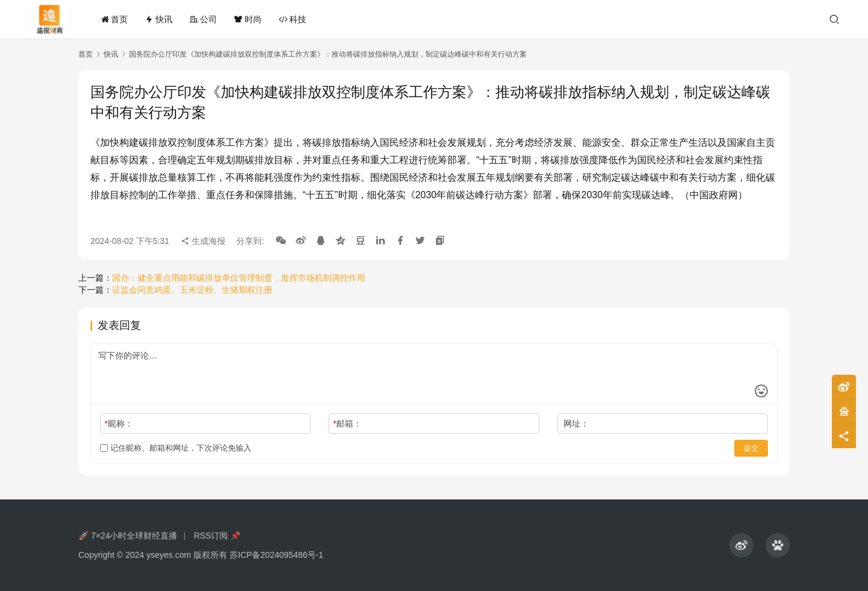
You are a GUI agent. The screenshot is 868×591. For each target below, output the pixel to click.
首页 (115, 19)
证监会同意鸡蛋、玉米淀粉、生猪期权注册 (192, 290)
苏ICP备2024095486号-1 (277, 555)
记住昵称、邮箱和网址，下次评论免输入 (176, 448)
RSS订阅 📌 (217, 536)
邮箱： (348, 424)
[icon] (741, 545)
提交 (751, 448)
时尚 (248, 19)
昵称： (118, 424)
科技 (292, 19)
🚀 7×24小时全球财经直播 (128, 536)
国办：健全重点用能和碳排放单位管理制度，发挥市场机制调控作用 (239, 278)
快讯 (159, 19)
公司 (203, 19)
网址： (576, 424)
